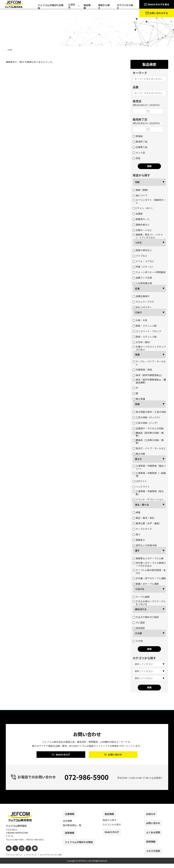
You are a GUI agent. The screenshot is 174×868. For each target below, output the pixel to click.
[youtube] (8, 853)
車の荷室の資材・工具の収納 (149, 412)
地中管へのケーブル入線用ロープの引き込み (149, 564)
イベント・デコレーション (148, 499)
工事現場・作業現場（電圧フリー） (149, 467)
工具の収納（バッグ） (146, 423)
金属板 (138, 214)
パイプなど (140, 256)
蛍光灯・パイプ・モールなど (149, 448)
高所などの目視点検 (145, 545)
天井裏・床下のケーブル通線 (149, 578)
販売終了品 (140, 142)
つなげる (140, 589)
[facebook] (26, 853)
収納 (137, 404)
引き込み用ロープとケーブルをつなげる (149, 603)
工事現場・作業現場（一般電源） (149, 474)
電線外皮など (141, 225)
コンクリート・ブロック (147, 331)
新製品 (138, 136)
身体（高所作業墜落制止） (148, 375)
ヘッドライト (141, 487)
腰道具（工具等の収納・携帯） (148, 441)
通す (137, 550)
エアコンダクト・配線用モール (149, 201)
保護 (137, 355)
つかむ (138, 242)
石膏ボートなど (142, 230)
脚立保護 (139, 399)
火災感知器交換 (142, 283)
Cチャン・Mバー (143, 208)
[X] (14, 853)
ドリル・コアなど (143, 261)
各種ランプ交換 (142, 278)
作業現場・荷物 (142, 370)
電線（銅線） (141, 190)
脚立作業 (139, 454)
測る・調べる (142, 505)
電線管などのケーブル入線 (148, 558)
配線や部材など (142, 250)
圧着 (137, 288)
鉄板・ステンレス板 (145, 326)
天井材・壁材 (141, 342)
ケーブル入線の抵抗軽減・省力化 (149, 571)
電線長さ (139, 540)
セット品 (139, 153)
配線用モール (141, 219)
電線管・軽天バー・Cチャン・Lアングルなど (148, 236)
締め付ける (141, 609)
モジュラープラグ (143, 302)
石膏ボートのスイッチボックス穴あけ (149, 348)
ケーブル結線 (141, 597)
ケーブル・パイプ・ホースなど (149, 363)
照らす (138, 459)
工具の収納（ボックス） (147, 417)
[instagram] (20, 853)
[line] (32, 853)
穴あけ (138, 312)
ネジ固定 (139, 622)
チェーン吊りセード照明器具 (149, 272)
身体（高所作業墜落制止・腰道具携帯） (149, 381)
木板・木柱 (140, 320)
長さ (137, 534)
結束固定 (139, 628)
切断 (137, 182)
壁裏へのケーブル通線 (146, 584)
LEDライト (140, 481)
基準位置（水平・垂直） (147, 523)
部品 (137, 158)
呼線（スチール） (143, 267)
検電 (137, 512)
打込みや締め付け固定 (146, 617)
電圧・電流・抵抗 (143, 518)
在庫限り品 (140, 147)
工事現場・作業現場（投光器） (148, 493)
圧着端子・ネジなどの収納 (148, 428)
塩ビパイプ (140, 195)
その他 (138, 633)
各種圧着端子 (141, 296)
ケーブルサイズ (142, 529)
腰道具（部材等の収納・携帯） (148, 434)
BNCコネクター (142, 307)
